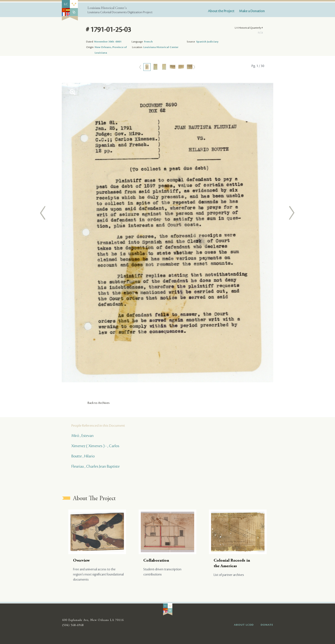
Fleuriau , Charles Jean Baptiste (96, 466)
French (148, 42)
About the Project (221, 11)
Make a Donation (252, 11)
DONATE (267, 625)
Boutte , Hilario (83, 456)
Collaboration (156, 561)
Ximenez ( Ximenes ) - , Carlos (95, 446)
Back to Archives (99, 403)
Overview (82, 561)
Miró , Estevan (82, 436)
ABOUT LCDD (244, 625)
